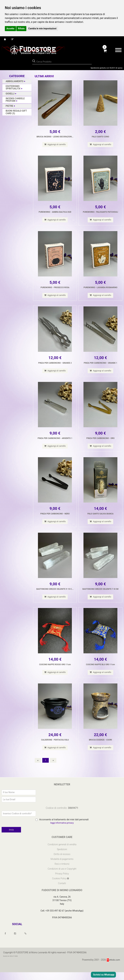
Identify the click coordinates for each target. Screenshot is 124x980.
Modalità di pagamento (62, 867)
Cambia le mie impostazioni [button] (42, 29)
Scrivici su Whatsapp (103, 975)
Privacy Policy (62, 881)
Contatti (62, 891)
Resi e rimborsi (62, 872)
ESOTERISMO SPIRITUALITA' (13, 87)
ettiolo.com (113, 968)
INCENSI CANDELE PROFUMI (15, 100)
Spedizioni (62, 857)
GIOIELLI (10, 94)
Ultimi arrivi (44, 76)
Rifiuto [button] (21, 29)
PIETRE (10, 106)
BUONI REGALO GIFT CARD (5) (16, 112)
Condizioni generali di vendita (62, 852)
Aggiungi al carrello (55, 145)
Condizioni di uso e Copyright (62, 877)
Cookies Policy (60, 886)
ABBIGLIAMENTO (15, 81)
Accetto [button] (10, 29)
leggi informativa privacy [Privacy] (62, 831)
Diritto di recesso (62, 862)
